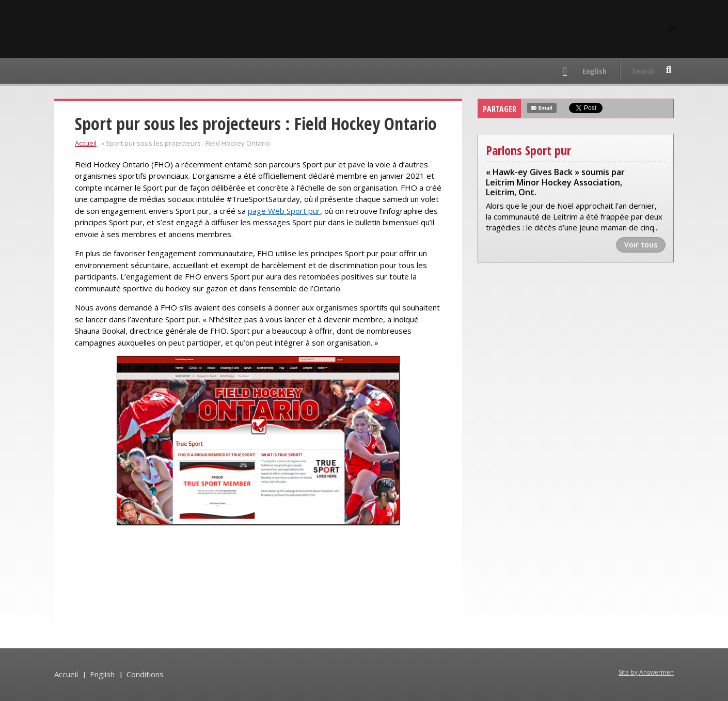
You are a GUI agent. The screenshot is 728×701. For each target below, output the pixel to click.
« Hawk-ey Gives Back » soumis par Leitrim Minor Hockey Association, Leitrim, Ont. (555, 182)
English (595, 71)
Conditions (145, 674)
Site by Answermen (646, 672)
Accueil (86, 143)
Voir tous (641, 245)
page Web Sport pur (284, 211)
